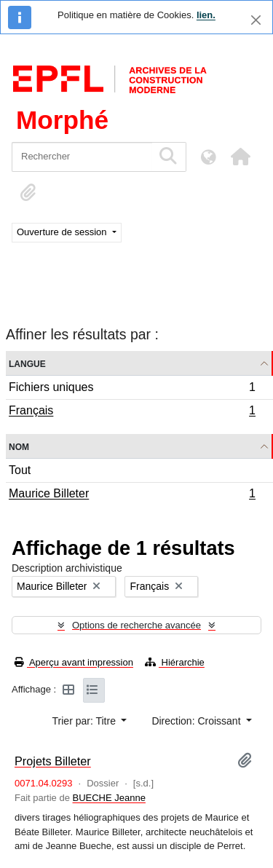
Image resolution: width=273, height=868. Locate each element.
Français (132, 412)
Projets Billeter (53, 761)
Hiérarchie (175, 662)
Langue (27, 363)
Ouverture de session (63, 232)
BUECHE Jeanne (109, 798)
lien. (206, 15)
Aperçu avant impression (74, 662)
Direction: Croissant (197, 721)
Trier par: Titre (86, 721)
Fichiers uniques (132, 389)
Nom (19, 446)
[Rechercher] (82, 157)
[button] (240, 157)
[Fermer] (256, 20)
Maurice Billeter (132, 495)
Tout (20, 470)
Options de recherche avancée (136, 625)
